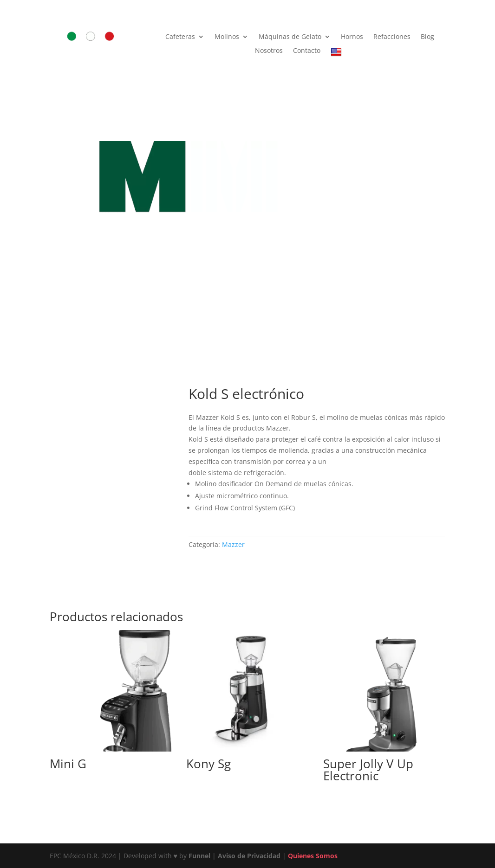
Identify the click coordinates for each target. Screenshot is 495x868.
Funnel (200, 856)
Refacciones (392, 37)
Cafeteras (180, 37)
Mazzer (233, 544)
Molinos (227, 37)
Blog (427, 37)
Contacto (307, 51)
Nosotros (269, 51)
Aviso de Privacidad (249, 856)
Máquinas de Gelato (290, 37)
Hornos (352, 37)
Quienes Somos (313, 856)
